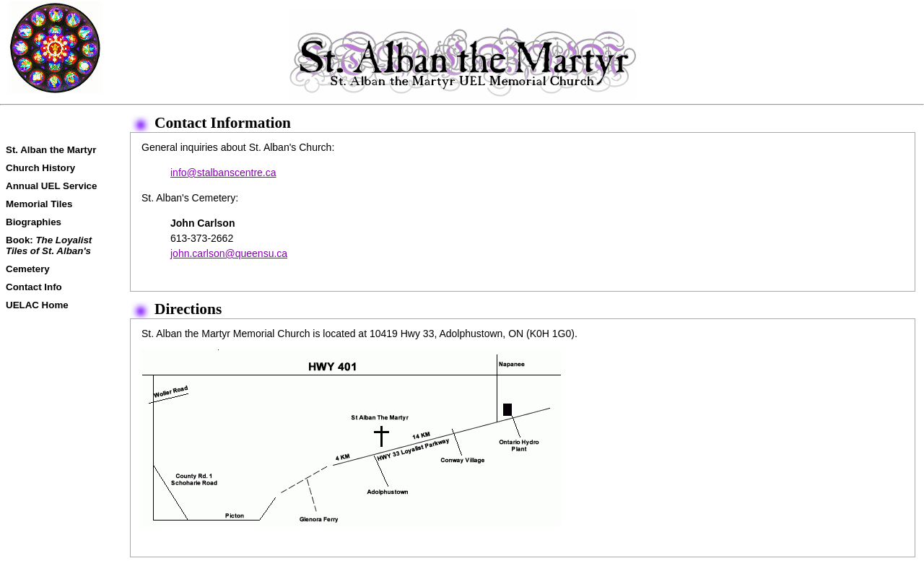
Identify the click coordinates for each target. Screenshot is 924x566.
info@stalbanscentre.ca (223, 173)
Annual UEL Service (51, 186)
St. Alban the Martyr (51, 150)
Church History (40, 168)
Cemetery (28, 269)
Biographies (34, 222)
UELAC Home (37, 305)
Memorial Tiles (39, 204)
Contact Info (34, 287)
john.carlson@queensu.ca (229, 253)
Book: (49, 245)
